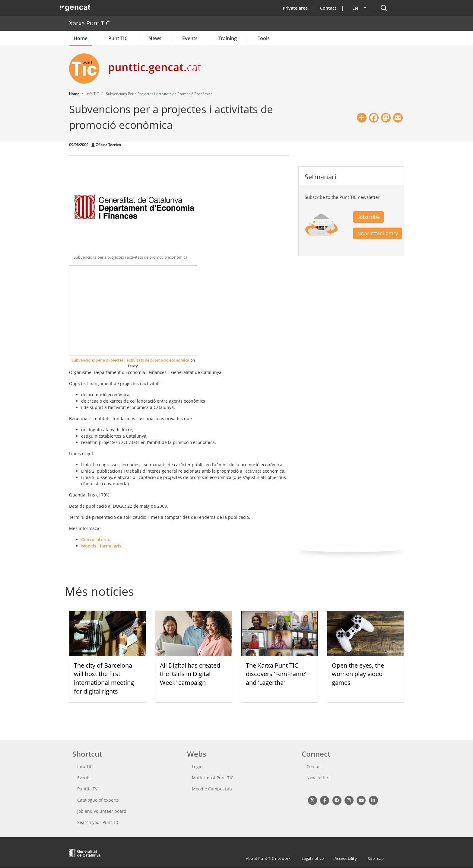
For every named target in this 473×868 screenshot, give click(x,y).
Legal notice (313, 858)
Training (228, 38)
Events (190, 38)
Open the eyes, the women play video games (358, 674)
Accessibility (346, 858)
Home (81, 38)
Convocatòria (95, 539)
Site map (376, 858)
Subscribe (368, 217)
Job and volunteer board (102, 811)
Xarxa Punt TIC (89, 23)
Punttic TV (87, 789)
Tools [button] (264, 38)
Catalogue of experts (98, 800)
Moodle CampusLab (212, 789)
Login (197, 766)
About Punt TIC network (268, 858)
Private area (295, 8)
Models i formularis (101, 546)
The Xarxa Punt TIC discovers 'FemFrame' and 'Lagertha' (276, 674)
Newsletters (319, 778)
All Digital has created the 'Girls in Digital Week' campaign (190, 674)
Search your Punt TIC (98, 822)
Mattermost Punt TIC (213, 778)
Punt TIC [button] (118, 38)
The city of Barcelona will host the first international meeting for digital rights (104, 678)
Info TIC (85, 766)
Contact (328, 8)
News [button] (155, 38)
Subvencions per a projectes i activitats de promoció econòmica (130, 360)
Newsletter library (378, 233)
